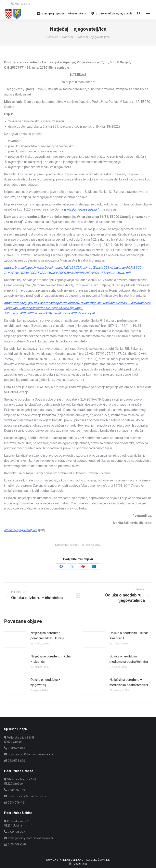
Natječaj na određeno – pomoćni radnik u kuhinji (47, 636)
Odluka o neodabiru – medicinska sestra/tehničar (129, 659)
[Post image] (15, 640)
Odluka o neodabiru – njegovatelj (45, 682)
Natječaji (74, 545)
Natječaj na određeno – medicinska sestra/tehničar (129, 682)
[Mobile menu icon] (148, 13)
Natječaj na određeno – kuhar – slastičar (51, 659)
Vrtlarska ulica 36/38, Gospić (112, 13)
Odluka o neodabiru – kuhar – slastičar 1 (130, 636)
